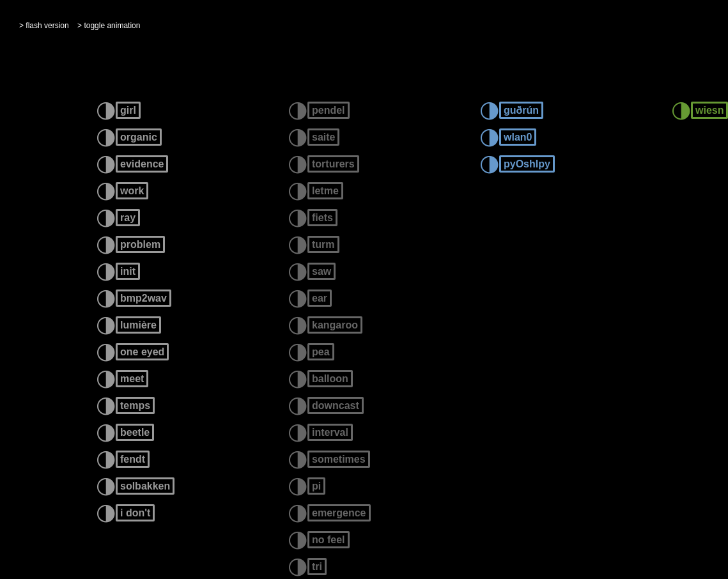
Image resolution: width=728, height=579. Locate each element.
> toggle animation (109, 26)
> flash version (44, 26)
